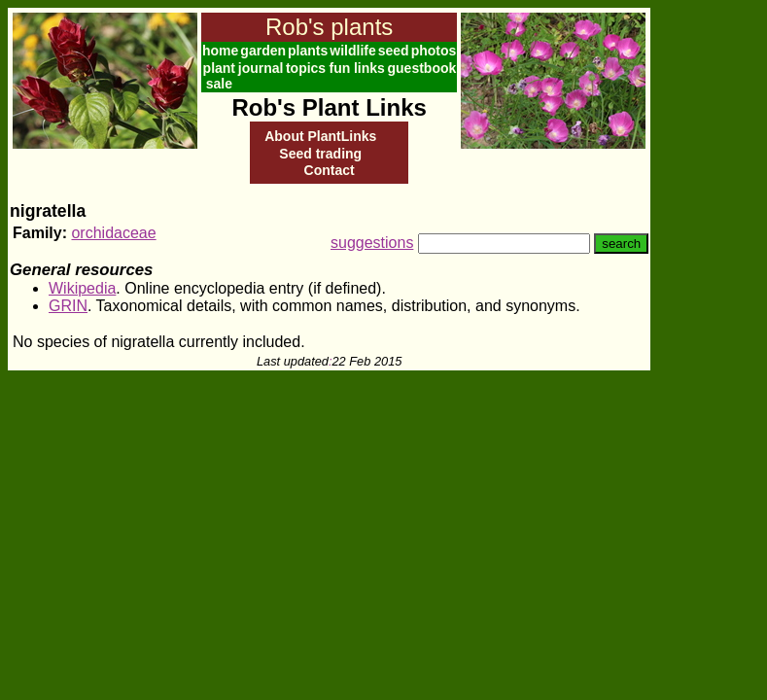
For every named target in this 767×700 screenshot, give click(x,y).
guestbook (422, 68)
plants (308, 51)
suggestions (372, 243)
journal (261, 68)
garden (263, 51)
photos (434, 51)
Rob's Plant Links (329, 107)
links (369, 68)
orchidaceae (113, 233)
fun (339, 68)
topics (306, 68)
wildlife (352, 51)
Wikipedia (82, 288)
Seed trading (320, 154)
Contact (330, 170)
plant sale (219, 76)
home (220, 51)
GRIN (68, 306)
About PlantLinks (320, 136)
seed (394, 51)
